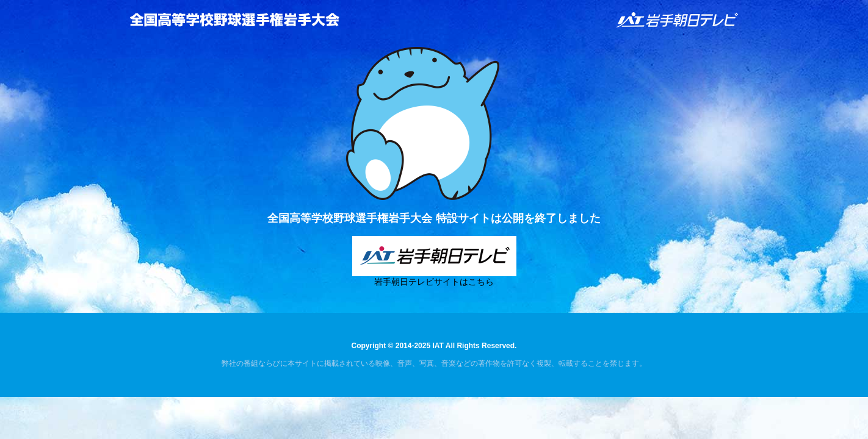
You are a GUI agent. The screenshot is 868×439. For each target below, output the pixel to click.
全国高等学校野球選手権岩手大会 (234, 20)
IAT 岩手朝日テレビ (678, 20)
